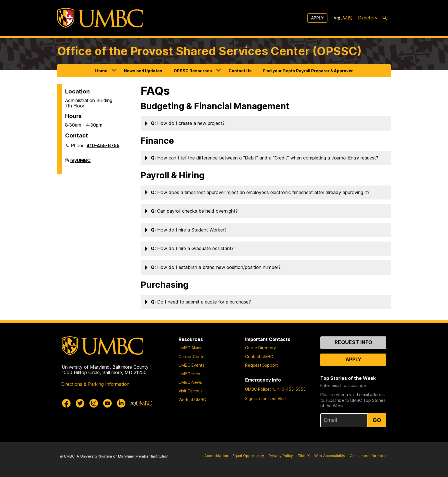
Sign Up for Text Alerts (267, 399)
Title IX (304, 456)
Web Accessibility (330, 456)
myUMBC (80, 163)
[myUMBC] (344, 18)
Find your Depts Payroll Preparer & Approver (308, 71)
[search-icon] (385, 18)
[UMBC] (100, 18)
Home (101, 71)
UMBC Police (257, 389)
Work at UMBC (192, 400)
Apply (317, 18)
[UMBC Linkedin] (121, 403)
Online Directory (261, 348)
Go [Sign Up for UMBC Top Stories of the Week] (377, 420)
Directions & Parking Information (95, 384)
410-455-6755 (103, 145)
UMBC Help (189, 374)
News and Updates (143, 71)
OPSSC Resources (193, 71)
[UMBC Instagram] (94, 403)
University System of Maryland (107, 456)
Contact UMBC (259, 357)
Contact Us (240, 71)
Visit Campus (191, 391)
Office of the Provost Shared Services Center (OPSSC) (209, 51)
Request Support (261, 365)
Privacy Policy (281, 456)
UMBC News (190, 382)
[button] (266, 123)
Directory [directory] (368, 18)
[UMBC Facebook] (66, 403)
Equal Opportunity (248, 456)
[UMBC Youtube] (107, 403)
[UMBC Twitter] (80, 403)
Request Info (353, 342)
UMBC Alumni (191, 348)
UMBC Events (191, 365)
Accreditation (216, 456)
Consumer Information (369, 456)
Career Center (192, 357)
